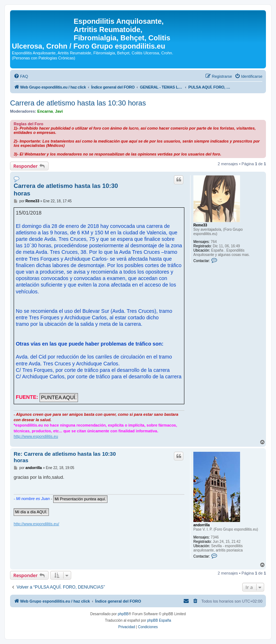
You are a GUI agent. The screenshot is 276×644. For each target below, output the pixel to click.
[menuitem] (21, 76)
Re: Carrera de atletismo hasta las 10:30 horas (65, 457)
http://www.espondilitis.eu (36, 436)
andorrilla (202, 525)
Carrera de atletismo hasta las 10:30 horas (78, 103)
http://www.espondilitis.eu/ (36, 524)
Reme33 (200, 225)
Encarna (45, 111)
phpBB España (159, 620)
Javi (59, 111)
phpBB (123, 614)
